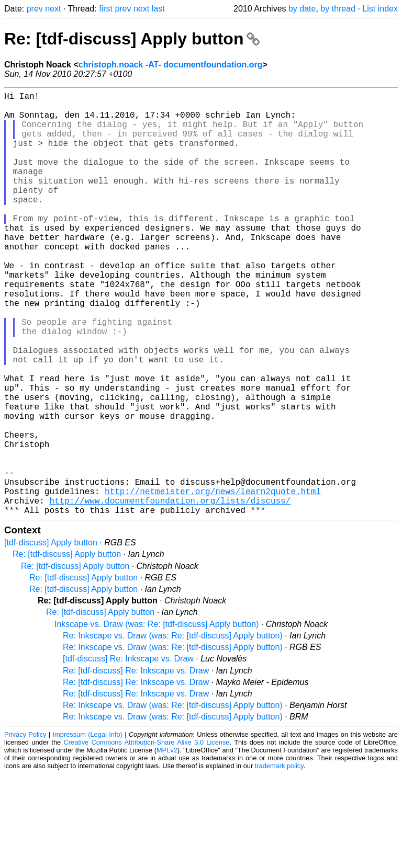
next (53, 9)
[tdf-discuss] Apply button (51, 637)
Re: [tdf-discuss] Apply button (132, 39)
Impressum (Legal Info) (88, 829)
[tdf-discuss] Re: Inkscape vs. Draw (128, 753)
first (106, 9)
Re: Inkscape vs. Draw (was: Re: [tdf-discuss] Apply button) (173, 730)
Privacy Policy (25, 829)
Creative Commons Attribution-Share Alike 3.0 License (147, 836)
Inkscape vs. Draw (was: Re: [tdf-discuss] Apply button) (157, 718)
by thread (338, 9)
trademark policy (279, 860)
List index (380, 9)
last (158, 9)
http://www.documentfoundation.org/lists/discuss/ (170, 592)
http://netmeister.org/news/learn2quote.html (213, 581)
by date (302, 9)
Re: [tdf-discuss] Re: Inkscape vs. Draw (136, 765)
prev (35, 9)
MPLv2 (167, 844)
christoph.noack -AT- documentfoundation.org (171, 65)
